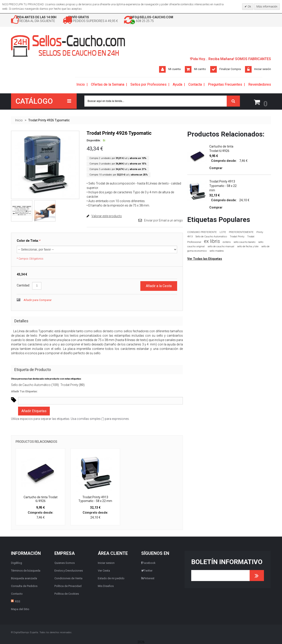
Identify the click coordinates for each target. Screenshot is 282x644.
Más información (267, 6)
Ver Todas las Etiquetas (205, 258)
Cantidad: (23, 285)
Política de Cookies (67, 593)
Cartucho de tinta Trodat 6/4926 (41, 499)
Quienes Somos (65, 563)
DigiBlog (17, 563)
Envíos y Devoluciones (69, 570)
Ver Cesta (104, 570)
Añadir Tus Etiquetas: (24, 391)
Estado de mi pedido (111, 578)
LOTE (223, 232)
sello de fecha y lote (248, 246)
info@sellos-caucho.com (182, 18)
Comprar (216, 168)
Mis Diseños (106, 586)
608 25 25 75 (171, 22)
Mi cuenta (174, 70)
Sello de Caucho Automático (31, 385)
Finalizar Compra (230, 70)
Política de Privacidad (68, 586)
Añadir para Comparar (38, 300)
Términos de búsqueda (26, 570)
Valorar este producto (107, 216)
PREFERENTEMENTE (241, 232)
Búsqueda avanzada (24, 578)
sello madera (217, 251)
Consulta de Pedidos (24, 586)
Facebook (148, 563)
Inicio (19, 120)
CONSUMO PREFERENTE (202, 232)
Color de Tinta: (28, 240)
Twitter (147, 570)
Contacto (17, 593)
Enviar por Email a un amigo (163, 220)
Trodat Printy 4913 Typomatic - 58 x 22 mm (95, 499)
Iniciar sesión (263, 70)
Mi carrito (200, 70)
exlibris (227, 242)
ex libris (212, 241)
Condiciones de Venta (68, 578)
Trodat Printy (69, 385)
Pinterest (148, 578)
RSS (18, 601)
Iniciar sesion (106, 563)
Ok (249, 6)
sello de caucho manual (221, 246)
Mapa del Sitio (20, 609)
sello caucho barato (244, 242)
